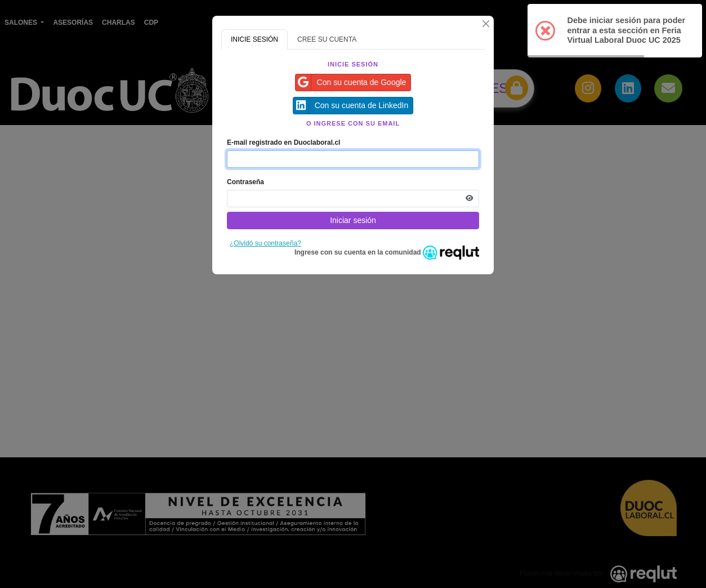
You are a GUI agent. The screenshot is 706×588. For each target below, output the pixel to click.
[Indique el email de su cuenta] (353, 159)
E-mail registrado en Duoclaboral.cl (283, 142)
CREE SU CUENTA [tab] (327, 39)
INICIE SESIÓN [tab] (254, 39)
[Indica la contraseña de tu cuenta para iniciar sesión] (353, 199)
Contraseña (245, 182)
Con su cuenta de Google (351, 83)
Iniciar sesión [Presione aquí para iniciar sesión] (353, 220)
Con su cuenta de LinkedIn (351, 106)
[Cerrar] (486, 24)
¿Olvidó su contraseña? (265, 243)
